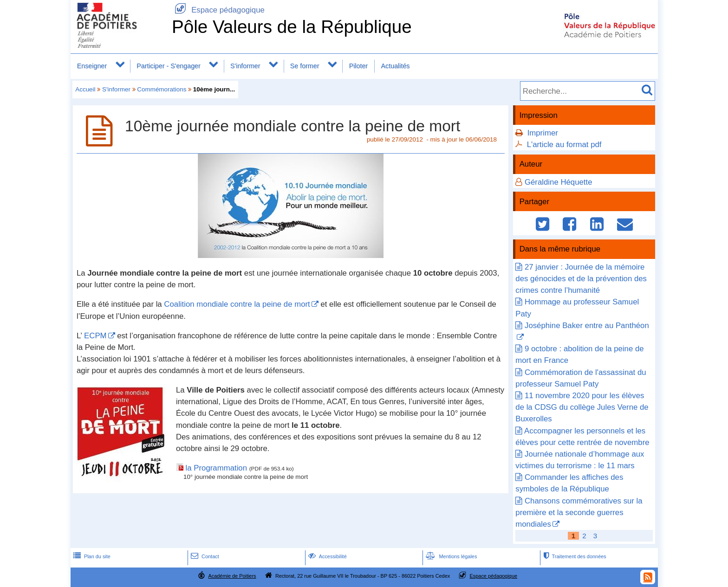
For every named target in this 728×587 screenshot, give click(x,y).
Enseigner (92, 66)
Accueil (85, 89)
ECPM (95, 336)
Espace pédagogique (218, 10)
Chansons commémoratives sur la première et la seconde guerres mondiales (579, 513)
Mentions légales (450, 556)
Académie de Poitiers (232, 576)
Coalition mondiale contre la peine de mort (237, 304)
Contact (204, 556)
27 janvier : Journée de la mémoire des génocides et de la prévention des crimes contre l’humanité (581, 279)
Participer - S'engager (169, 66)
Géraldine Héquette (559, 182)
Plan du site (91, 556)
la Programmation (218, 468)
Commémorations (162, 89)
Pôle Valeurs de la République (292, 27)
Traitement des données (574, 556)
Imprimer (543, 133)
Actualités (396, 66)
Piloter (358, 66)
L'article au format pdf (564, 145)
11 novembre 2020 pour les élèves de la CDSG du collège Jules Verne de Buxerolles (582, 407)
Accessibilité (327, 556)
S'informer (245, 66)
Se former (305, 66)
